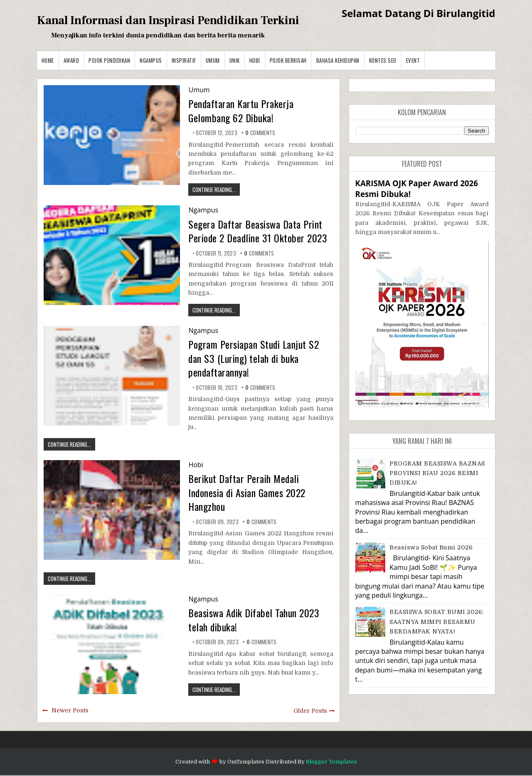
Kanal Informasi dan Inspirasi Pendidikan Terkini (168, 20)
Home (48, 60)
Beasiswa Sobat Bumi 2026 (431, 547)
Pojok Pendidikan (109, 60)
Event (413, 60)
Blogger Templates (331, 762)
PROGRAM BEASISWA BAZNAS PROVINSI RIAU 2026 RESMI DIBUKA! (437, 473)
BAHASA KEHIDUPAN (338, 60)
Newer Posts (70, 710)
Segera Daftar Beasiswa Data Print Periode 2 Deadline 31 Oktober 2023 (258, 231)
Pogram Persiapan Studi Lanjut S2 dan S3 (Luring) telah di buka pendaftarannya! (254, 358)
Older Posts (310, 711)
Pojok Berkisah (288, 60)
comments (260, 133)
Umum (213, 60)
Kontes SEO (383, 60)
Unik (235, 60)
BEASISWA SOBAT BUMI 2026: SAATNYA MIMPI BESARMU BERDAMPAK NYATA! (437, 622)
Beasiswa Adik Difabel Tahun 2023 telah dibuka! (254, 620)
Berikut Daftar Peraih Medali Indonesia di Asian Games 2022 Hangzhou (247, 492)
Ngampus (151, 60)
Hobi (255, 60)
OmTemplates (246, 762)
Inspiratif (184, 60)
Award (71, 60)
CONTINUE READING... (214, 190)
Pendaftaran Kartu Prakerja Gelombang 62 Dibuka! (241, 111)
